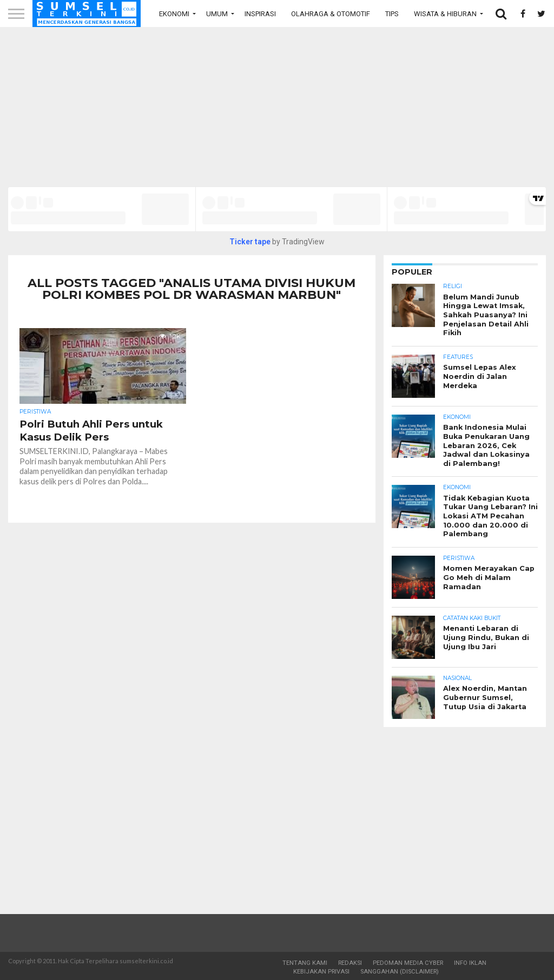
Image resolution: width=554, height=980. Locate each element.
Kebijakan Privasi (321, 972)
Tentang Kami (305, 963)
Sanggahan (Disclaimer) (400, 972)
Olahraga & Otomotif (331, 14)
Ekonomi (174, 14)
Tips (392, 14)
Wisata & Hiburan (445, 14)
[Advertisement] (277, 111)
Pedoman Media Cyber (408, 963)
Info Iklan (470, 963)
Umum (217, 14)
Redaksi (350, 963)
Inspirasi (260, 14)
